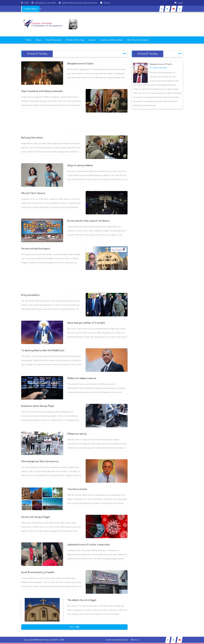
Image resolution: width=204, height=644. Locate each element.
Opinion (92, 40)
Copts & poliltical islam (111, 40)
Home (28, 40)
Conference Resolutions (117, 640)
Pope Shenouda (53, 40)
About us (135, 640)
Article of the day (75, 40)
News (38, 40)
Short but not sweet (138, 40)
